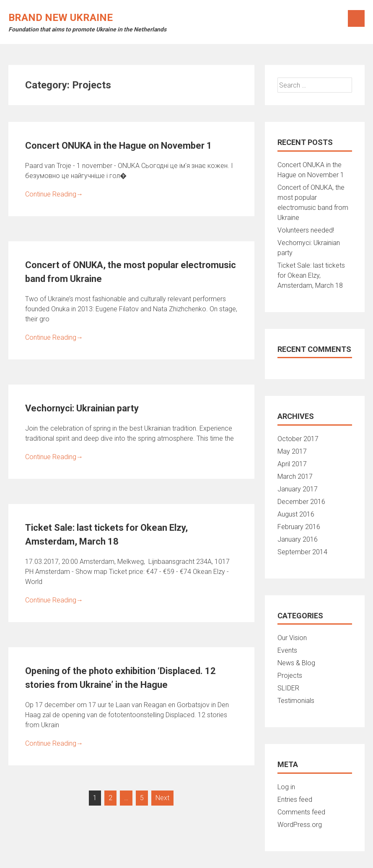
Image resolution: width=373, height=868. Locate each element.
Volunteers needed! (306, 230)
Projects (290, 676)
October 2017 (298, 439)
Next (162, 798)
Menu (356, 18)
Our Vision (292, 638)
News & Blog (296, 663)
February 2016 (299, 527)
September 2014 (302, 552)
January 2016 (298, 539)
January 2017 (298, 489)
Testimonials (296, 701)
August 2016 (296, 514)
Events (287, 650)
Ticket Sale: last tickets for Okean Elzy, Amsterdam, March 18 (311, 275)
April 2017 (292, 464)
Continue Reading (54, 194)
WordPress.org (300, 825)
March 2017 (295, 477)
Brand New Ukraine (61, 18)
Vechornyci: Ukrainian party (82, 408)
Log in (286, 787)
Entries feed (295, 800)
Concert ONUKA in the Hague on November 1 (119, 146)
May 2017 (292, 451)
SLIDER (288, 688)
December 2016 (301, 502)
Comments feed (301, 812)
